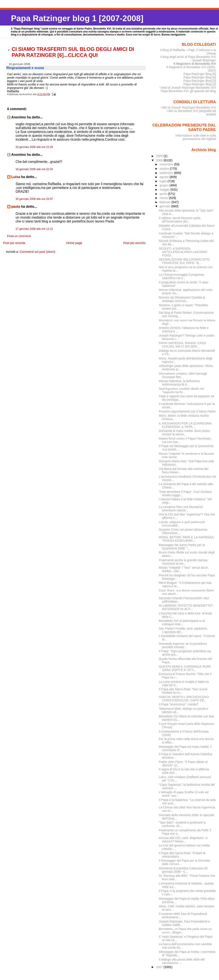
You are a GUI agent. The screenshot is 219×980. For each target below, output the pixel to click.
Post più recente (14, 243)
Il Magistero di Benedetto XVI (195, 64)
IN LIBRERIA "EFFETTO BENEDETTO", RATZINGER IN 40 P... (186, 607)
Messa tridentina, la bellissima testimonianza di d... (179, 383)
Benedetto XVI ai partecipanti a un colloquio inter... (182, 622)
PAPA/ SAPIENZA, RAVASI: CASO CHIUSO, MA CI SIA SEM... (183, 345)
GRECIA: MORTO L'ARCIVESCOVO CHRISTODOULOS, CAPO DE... (184, 699)
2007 (160, 967)
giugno (165, 185)
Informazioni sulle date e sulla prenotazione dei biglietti (196, 137)
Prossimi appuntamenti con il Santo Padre (187, 411)
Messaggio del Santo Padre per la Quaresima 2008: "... (182, 547)
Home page (74, 243)
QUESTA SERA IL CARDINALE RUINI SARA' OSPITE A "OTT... (185, 668)
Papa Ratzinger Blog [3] (200, 81)
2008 (160, 160)
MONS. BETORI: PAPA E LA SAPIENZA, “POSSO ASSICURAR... (187, 539)
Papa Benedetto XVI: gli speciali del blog (188, 91)
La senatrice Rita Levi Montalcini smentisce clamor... (181, 509)
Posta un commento (19, 236)
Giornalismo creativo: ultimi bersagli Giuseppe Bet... (183, 375)
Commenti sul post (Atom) (37, 252)
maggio (165, 190)
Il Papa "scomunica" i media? (179, 704)
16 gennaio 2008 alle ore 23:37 (34, 199)
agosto (165, 177)
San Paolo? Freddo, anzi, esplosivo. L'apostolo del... (183, 630)
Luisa (16, 177)
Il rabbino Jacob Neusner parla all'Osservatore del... (180, 220)
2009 (160, 156)
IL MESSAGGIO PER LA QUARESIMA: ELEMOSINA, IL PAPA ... (186, 425)
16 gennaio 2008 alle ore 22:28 (34, 169)
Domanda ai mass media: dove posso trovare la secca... (184, 433)
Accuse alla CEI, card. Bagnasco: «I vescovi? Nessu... (183, 840)
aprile (164, 194)
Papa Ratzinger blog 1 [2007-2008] (77, 18)
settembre (167, 173)
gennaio (165, 206)
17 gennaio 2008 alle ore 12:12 (34, 229)
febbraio (166, 202)
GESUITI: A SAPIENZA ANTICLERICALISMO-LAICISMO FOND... (183, 252)
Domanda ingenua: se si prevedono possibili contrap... (183, 645)
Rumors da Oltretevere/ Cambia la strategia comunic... (182, 299)
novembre (167, 164)
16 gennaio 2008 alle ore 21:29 (34, 147)
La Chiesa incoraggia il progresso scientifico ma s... (182, 276)
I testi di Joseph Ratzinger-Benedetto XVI (188, 88)
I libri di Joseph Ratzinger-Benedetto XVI (188, 107)
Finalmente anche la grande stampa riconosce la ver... (183, 562)
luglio (164, 181)
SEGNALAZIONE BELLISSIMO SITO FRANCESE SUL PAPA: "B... (184, 261)
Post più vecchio (134, 243)
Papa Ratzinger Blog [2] (200, 84)
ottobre (165, 169)
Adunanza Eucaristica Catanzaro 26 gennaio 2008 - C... (183, 870)
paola (16, 207)
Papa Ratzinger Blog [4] (200, 77)
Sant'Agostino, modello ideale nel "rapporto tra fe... (181, 390)
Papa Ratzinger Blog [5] (200, 74)
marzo (164, 198)
